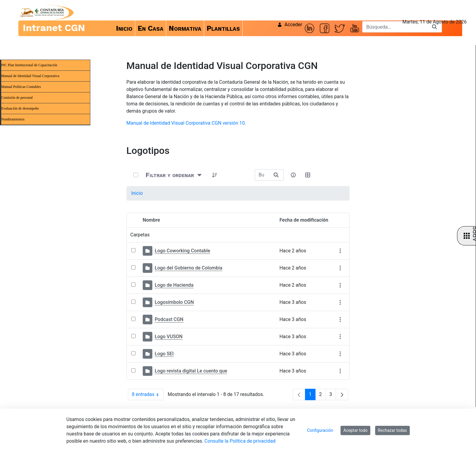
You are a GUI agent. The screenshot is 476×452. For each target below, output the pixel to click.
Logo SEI (164, 354)
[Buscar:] (262, 175)
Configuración (320, 430)
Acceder (290, 25)
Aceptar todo (355, 430)
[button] (215, 175)
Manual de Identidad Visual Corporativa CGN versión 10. (186, 123)
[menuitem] (124, 28)
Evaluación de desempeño (20, 108)
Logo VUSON (169, 337)
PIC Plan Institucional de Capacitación (29, 65)
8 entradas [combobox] (148, 394)
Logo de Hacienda (174, 285)
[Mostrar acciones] (340, 251)
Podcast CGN (169, 319)
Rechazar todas (392, 430)
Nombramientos (13, 119)
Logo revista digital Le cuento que (191, 371)
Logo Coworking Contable (182, 251)
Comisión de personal (17, 98)
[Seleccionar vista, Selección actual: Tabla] (308, 175)
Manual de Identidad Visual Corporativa (30, 76)
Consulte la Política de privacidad (240, 441)
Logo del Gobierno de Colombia (189, 268)
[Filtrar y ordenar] (174, 175)
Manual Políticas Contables (21, 87)
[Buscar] (395, 27)
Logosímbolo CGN (174, 302)
